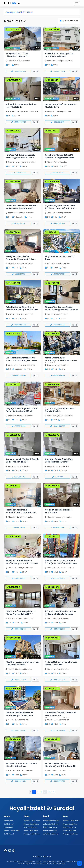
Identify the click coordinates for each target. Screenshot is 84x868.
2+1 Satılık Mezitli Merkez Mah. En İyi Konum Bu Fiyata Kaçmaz (61, 613)
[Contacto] (79, 863)
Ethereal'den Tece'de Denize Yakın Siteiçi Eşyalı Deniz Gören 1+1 (61, 308)
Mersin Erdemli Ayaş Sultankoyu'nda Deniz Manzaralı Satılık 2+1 (61, 360)
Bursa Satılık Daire (31, 831)
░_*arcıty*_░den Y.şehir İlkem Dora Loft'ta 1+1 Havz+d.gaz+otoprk (60, 411)
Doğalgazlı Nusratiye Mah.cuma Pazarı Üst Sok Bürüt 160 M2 (22, 410)
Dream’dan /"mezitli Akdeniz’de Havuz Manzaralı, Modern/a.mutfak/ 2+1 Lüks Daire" (61, 717)
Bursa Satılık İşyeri (50, 831)
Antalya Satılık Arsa (70, 834)
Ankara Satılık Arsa (70, 824)
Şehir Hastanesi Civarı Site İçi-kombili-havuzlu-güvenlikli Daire (22, 308)
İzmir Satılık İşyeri (50, 827)
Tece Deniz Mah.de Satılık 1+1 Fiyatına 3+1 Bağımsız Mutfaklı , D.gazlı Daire (60, 158)
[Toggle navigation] (77, 3)
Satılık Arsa (9, 827)
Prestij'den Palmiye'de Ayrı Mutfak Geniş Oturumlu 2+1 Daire (22, 562)
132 (49, 792)
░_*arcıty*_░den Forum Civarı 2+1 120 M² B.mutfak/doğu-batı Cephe (60, 208)
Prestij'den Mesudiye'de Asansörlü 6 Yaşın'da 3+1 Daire (21, 258)
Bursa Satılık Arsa (70, 831)
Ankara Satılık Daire (31, 824)
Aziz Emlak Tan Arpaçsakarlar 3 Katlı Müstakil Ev (21, 106)
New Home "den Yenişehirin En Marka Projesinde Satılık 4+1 (21, 613)
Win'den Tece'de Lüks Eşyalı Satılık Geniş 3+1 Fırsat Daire (19, 714)
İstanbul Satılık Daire (32, 821)
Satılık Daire (9, 821)
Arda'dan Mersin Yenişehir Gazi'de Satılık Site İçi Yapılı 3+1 (22, 460)
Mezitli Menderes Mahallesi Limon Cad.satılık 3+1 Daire (22, 663)
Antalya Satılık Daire (32, 834)
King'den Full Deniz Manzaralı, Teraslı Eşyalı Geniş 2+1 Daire (20, 156)
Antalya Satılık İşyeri (51, 834)
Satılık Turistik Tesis (12, 831)
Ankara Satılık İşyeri (51, 824)
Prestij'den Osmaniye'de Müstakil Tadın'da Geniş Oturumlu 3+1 (22, 207)
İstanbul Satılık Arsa (71, 821)
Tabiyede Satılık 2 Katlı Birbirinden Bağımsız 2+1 (18, 55)
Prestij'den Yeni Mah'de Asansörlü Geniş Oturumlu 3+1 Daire (21, 513)
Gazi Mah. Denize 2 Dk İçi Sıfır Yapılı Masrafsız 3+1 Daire (59, 460)
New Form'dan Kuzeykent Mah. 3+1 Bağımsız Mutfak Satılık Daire (61, 562)
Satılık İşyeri (9, 824)
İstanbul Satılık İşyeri (51, 821)
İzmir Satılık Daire (30, 827)
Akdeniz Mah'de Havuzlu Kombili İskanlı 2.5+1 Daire (61, 663)
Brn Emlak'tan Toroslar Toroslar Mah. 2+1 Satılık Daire (21, 765)
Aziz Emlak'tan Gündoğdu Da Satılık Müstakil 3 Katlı (59, 55)
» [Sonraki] (54, 792)
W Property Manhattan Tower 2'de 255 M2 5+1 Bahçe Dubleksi (21, 359)
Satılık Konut (9, 834)
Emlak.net (13, 3)
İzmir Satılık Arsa (69, 827)
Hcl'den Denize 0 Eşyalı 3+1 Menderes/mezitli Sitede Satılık (60, 765)
